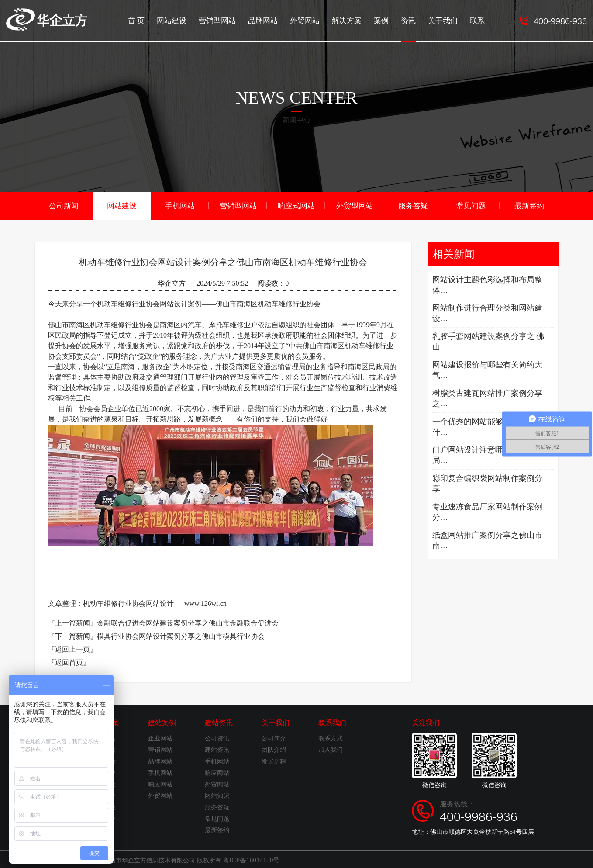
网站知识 (217, 795)
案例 (385, 20)
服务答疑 (413, 205)
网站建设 (184, 20)
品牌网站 (272, 20)
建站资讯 (219, 722)
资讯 (411, 28)
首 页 (150, 20)
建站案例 (162, 722)
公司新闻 (64, 205)
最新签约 (529, 205)
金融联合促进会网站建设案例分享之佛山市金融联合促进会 (188, 622)
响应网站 (160, 783)
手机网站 (180, 205)
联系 (478, 20)
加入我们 (331, 749)
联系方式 (331, 738)
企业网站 (160, 738)
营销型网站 (228, 20)
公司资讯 (217, 738)
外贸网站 (312, 20)
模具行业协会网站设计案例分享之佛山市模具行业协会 (181, 635)
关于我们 (445, 20)
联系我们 (332, 722)
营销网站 (160, 749)
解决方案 (352, 20)
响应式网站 (296, 205)
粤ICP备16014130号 (249, 859)
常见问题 (471, 205)
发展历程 (274, 761)
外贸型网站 (355, 205)
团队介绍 (274, 749)
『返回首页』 (69, 662)
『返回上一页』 (72, 648)
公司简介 (274, 738)
